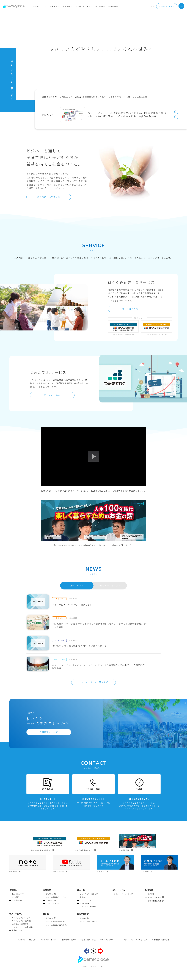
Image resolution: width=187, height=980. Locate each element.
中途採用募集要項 (156, 901)
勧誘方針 (32, 940)
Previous (176, 112)
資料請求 (85, 918)
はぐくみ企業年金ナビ (56, 922)
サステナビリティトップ (21, 918)
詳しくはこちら (130, 309)
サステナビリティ (17, 914)
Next (176, 117)
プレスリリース (86, 900)
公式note (51, 918)
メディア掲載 (85, 903)
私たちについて (18, 894)
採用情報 (151, 894)
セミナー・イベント (110, 586)
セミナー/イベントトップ (123, 894)
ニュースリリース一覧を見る (94, 682)
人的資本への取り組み (20, 924)
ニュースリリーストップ (89, 894)
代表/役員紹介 (17, 900)
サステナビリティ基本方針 (22, 921)
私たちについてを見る (49, 197)
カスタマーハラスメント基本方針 (135, 940)
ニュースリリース (77, 586)
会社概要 (15, 897)
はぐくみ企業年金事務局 (56, 925)
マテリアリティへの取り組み (23, 927)
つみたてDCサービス (54, 903)
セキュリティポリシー (109, 940)
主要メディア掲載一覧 (88, 906)
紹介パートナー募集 (89, 922)
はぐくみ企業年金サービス (56, 897)
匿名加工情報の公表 (88, 940)
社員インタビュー (156, 898)
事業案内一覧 (51, 894)
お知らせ (83, 897)
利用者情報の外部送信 (161, 940)
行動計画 (21, 940)
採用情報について (49, 732)
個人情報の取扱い (69, 940)
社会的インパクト (19, 930)
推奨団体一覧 (51, 900)
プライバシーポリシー (49, 940)
